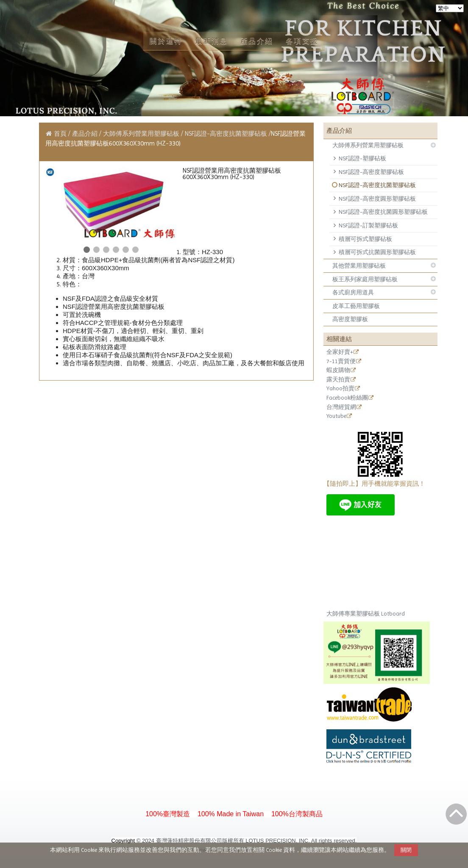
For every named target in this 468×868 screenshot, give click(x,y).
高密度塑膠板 (350, 319)
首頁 (60, 134)
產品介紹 (86, 134)
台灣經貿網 (341, 407)
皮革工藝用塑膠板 (356, 306)
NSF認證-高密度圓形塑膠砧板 (377, 199)
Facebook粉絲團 (347, 398)
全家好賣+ (340, 352)
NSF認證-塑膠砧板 (362, 158)
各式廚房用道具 (353, 292)
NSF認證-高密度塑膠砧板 (371, 172)
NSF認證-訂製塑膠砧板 (368, 225)
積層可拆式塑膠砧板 (365, 239)
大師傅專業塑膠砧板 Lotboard (366, 614)
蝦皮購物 (338, 370)
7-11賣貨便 (341, 361)
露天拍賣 (338, 380)
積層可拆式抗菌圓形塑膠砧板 (377, 252)
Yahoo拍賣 (340, 389)
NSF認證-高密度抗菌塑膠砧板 (377, 185)
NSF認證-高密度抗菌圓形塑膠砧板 (383, 212)
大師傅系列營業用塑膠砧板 (368, 145)
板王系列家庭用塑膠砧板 (365, 279)
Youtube (336, 416)
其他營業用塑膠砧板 (359, 266)
